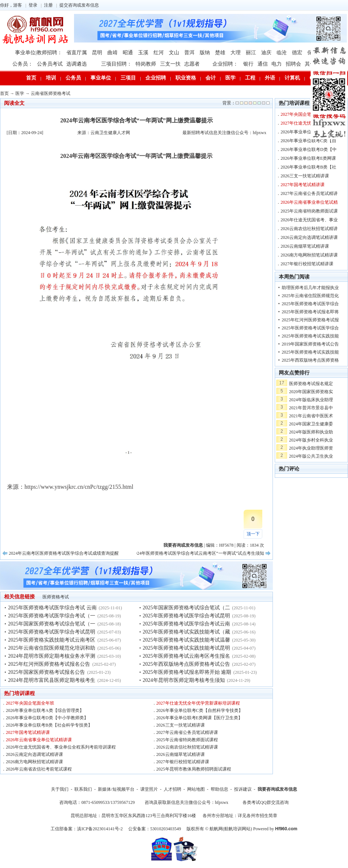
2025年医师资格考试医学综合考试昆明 (52, 632)
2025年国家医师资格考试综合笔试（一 (52, 624)
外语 (270, 78)
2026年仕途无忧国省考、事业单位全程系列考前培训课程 (61, 747)
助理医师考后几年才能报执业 (310, 288)
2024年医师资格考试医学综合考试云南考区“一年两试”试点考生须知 (198, 553)
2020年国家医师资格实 (311, 392)
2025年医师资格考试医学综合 (310, 304)
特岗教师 (146, 64)
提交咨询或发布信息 (79, 5)
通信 (263, 64)
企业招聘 (156, 78)
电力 (277, 64)
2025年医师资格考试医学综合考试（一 (52, 616)
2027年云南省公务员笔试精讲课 (187, 732)
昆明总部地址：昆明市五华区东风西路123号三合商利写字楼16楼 (133, 816)
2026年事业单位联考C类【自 (308, 141)
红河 (159, 53)
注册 (48, 5)
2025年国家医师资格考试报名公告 (47, 672)
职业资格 (186, 78)
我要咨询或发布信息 (277, 789)
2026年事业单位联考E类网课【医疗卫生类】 (199, 718)
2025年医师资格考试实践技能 (310, 336)
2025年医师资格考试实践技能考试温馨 (186, 640)
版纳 (205, 53)
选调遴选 (77, 64)
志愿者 (192, 64)
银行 (248, 64)
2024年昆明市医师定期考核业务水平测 (52, 656)
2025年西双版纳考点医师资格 (310, 360)
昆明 (97, 53)
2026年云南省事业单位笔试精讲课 (39, 740)
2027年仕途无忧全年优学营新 (309, 123)
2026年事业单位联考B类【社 (308, 167)
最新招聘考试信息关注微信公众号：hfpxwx (224, 133)
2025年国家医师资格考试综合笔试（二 (186, 608)
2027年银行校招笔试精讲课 (183, 762)
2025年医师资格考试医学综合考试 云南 (52, 608)
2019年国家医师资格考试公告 (310, 344)
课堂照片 (149, 789)
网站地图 (196, 789)
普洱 (189, 53)
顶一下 (253, 534)
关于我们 (60, 789)
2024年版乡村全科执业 (311, 440)
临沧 (282, 53)
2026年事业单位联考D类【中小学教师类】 (47, 718)
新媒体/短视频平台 (116, 789)
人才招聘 (173, 789)
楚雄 (220, 53)
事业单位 (101, 78)
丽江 (251, 53)
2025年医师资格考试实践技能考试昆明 (186, 648)
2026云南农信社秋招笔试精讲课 (187, 747)
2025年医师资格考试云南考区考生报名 (186, 656)
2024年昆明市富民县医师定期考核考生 (52, 680)
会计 (211, 78)
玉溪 (143, 53)
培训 (51, 78)
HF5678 (226, 545)
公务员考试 (50, 64)
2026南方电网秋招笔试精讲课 (34, 762)
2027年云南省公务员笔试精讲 (309, 193)
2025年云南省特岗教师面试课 (309, 211)
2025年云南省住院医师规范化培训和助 (52, 648)
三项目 (128, 78)
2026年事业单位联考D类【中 (309, 149)
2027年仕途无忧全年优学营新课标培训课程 (198, 703)
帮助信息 (219, 789)
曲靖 (112, 53)
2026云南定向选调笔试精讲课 (34, 754)
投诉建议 (243, 789)
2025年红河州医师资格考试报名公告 (49, 664)
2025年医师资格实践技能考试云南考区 (52, 640)
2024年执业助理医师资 (311, 448)
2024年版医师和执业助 (311, 432)
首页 (31, 78)
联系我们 (83, 789)
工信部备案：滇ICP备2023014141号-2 (87, 829)
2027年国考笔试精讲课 (28, 732)
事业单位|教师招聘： (39, 53)
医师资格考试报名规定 (311, 384)
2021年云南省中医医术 (311, 416)
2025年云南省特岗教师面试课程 (187, 740)
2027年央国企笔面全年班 (30, 703)
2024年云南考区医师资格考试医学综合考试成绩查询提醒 (64, 553)
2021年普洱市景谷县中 (311, 408)
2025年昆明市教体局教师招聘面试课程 (194, 769)
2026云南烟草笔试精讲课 (181, 754)
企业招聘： (225, 64)
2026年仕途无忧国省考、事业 (309, 220)
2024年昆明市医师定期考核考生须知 (184, 680)
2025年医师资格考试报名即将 (310, 312)
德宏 (297, 53)
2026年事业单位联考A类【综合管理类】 (45, 710)
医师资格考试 (56, 597)
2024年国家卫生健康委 (311, 424)
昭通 (128, 53)
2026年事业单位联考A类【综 (309, 132)
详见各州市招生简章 (258, 816)
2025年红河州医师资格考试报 (310, 320)
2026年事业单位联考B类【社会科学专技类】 (49, 725)
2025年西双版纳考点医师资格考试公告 (186, 664)
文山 (174, 53)
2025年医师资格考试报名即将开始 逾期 (187, 672)
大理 (236, 53)
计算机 (292, 78)
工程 (250, 78)
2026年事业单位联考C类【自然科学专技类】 (200, 710)
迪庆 (266, 53)
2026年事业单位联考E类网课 (308, 158)
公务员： (23, 64)
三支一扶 (170, 64)
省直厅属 (77, 53)
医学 (230, 78)
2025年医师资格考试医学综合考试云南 (186, 624)
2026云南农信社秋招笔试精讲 (309, 229)
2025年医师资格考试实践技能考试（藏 (186, 632)
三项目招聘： (116, 64)
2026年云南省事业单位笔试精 (309, 202)
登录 (33, 5)
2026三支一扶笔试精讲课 (181, 725)
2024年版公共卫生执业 (311, 456)
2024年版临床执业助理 (311, 400)
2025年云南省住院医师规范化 (310, 296)
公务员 (73, 78)
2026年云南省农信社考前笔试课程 (39, 769)
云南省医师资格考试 (51, 93)
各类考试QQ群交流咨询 (265, 802)
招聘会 (293, 64)
